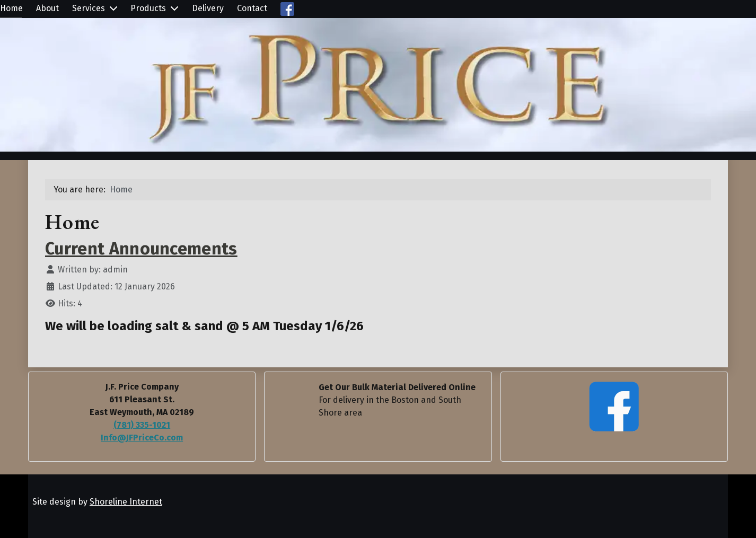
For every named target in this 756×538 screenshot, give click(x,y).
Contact (252, 8)
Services (89, 8)
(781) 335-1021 (142, 425)
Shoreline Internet (126, 502)
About (47, 8)
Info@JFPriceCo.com (142, 438)
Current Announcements (141, 249)
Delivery (208, 8)
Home (11, 8)
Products (148, 8)
